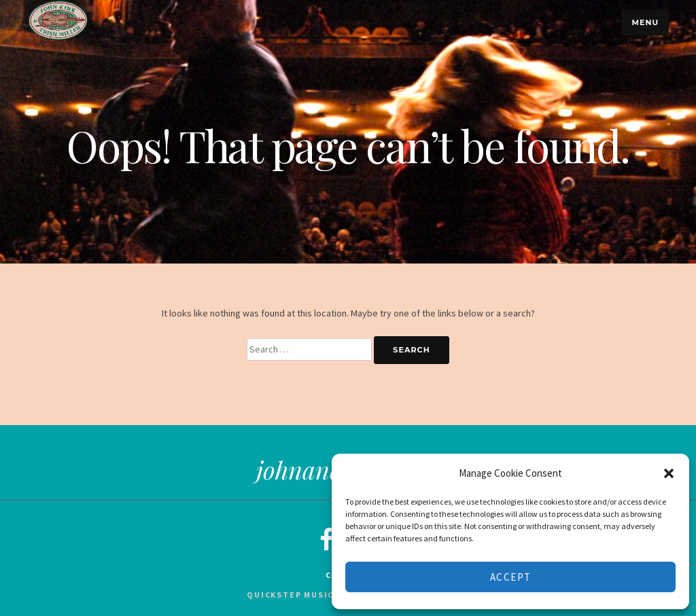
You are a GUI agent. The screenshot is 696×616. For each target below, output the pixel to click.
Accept (511, 577)
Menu (645, 22)
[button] (669, 473)
